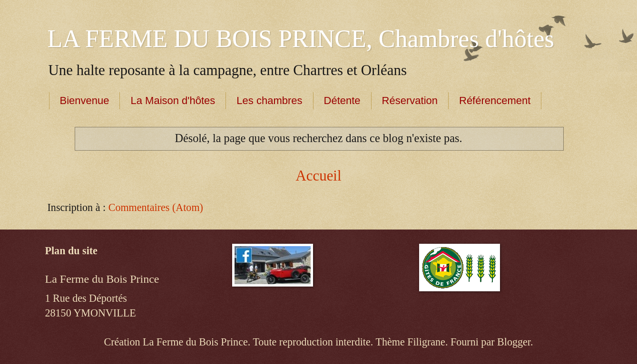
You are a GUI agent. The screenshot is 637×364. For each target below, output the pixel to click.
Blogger (514, 342)
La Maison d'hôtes (173, 101)
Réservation (410, 101)
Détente (342, 101)
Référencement (495, 101)
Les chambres (269, 101)
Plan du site (71, 251)
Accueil (318, 176)
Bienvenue (85, 101)
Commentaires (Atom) (156, 207)
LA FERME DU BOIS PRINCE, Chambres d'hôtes (301, 39)
